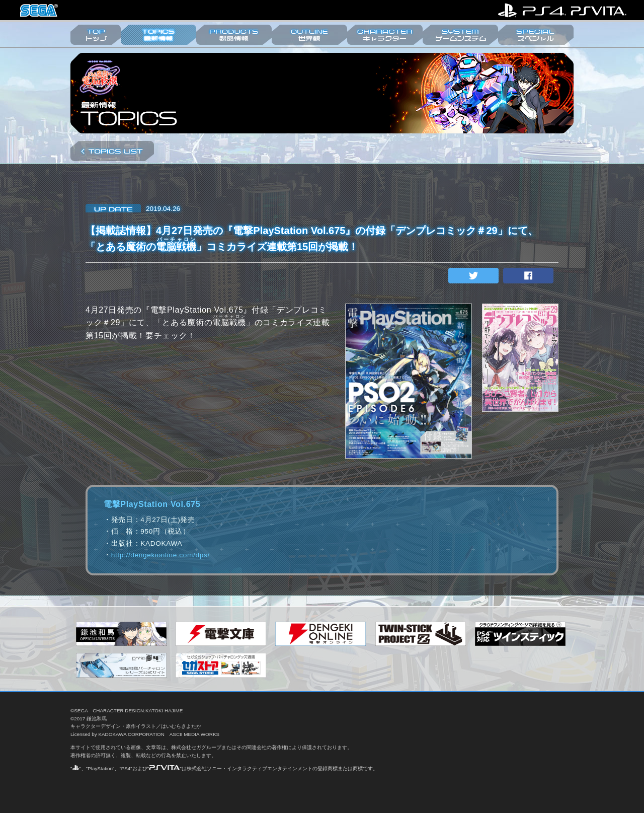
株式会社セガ (39, 10)
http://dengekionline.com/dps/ (160, 555)
